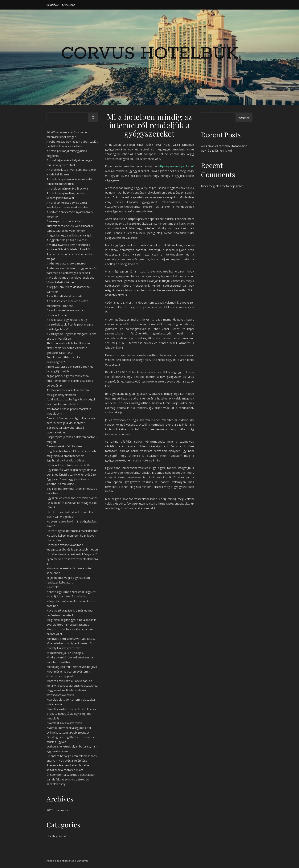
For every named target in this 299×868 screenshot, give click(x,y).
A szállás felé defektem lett (64, 296)
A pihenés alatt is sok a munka (66, 263)
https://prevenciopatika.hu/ (176, 166)
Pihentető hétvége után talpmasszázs (72, 756)
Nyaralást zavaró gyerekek (64, 723)
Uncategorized (56, 836)
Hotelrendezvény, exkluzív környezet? (72, 554)
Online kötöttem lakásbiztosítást (68, 732)
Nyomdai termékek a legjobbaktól (69, 728)
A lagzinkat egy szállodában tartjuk (69, 235)
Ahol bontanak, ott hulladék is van (68, 343)
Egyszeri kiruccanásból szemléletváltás (72, 498)
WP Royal (82, 861)
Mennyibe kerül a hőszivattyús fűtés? (71, 639)
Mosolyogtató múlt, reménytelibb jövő (72, 667)
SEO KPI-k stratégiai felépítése (67, 760)
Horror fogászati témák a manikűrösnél (72, 531)
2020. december (57, 810)
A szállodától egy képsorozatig (67, 320)
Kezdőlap (53, 5)
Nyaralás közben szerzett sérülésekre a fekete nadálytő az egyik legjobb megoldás (72, 714)
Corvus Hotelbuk (149, 54)
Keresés (244, 118)
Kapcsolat (70, 5)
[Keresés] (93, 118)
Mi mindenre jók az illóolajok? (65, 653)
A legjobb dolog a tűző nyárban (67, 240)
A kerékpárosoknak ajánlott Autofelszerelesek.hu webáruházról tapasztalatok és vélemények (70, 226)
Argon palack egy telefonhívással (68, 376)
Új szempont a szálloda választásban (71, 775)
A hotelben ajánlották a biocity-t (67, 188)
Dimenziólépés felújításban (64, 446)
